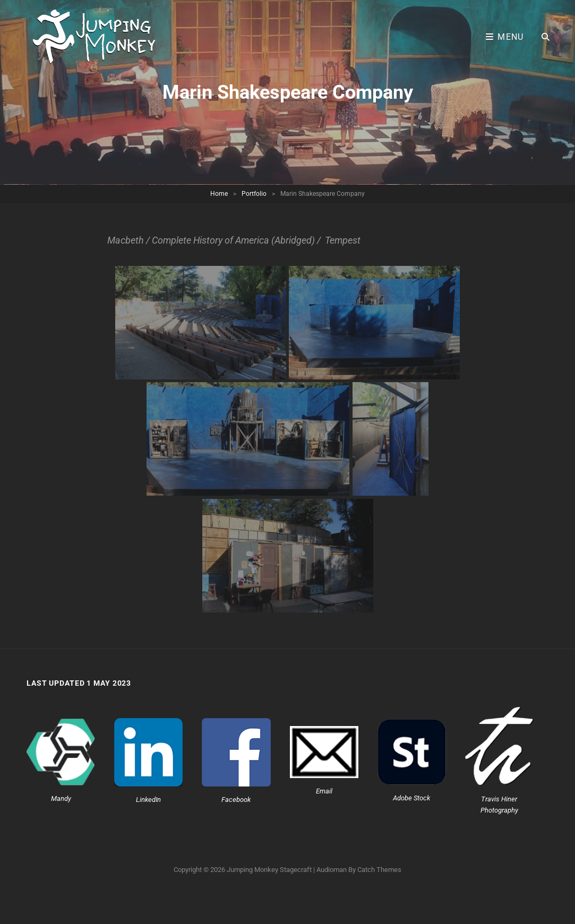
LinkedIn (148, 800)
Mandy (61, 798)
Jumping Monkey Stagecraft (269, 870)
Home (219, 194)
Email (324, 791)
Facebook (236, 800)
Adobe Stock (411, 798)
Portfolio (254, 194)
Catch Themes (379, 870)
